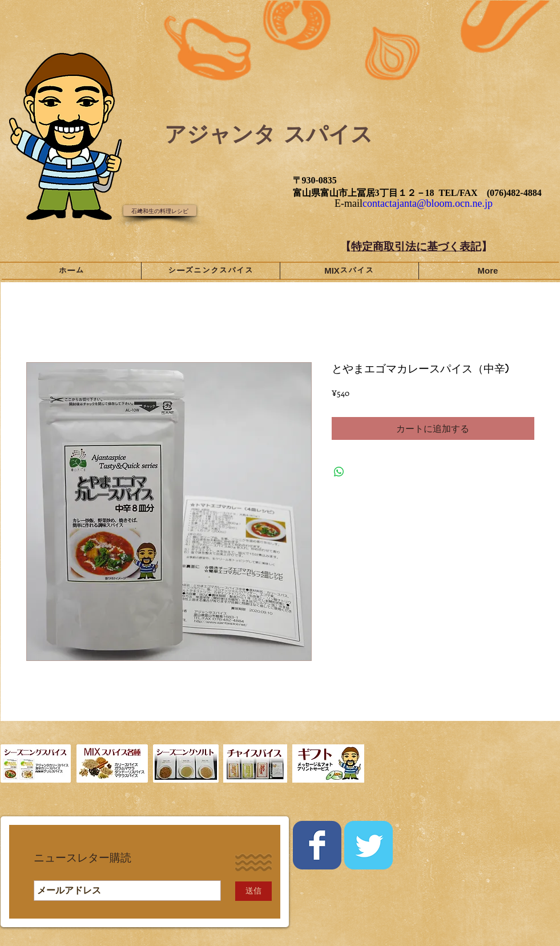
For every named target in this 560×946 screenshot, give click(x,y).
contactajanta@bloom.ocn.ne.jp (428, 203)
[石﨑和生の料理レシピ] (160, 211)
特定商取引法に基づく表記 (416, 246)
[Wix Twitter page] (368, 845)
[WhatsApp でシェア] (339, 472)
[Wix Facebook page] (317, 845)
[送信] (253, 891)
